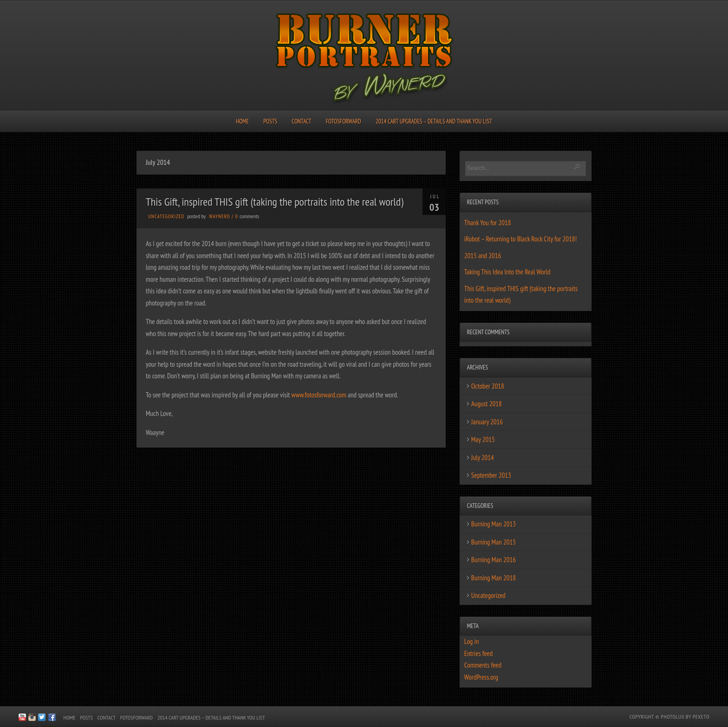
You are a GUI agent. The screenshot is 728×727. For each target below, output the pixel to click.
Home (242, 121)
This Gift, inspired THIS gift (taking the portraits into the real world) (275, 202)
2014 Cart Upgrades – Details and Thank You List (434, 121)
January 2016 (487, 422)
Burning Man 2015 (494, 542)
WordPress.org (481, 677)
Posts (270, 121)
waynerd (219, 216)
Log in (472, 641)
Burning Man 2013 (494, 524)
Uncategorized (166, 216)
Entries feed (478, 653)
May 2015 (483, 439)
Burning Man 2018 (494, 578)
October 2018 (488, 386)
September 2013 (491, 475)
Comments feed (483, 665)
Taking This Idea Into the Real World (507, 272)
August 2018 (487, 404)
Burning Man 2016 (494, 560)
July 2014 (483, 458)
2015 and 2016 (483, 256)
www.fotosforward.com (319, 395)
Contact (301, 121)
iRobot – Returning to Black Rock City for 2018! (520, 239)
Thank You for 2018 (488, 223)
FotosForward (344, 121)
